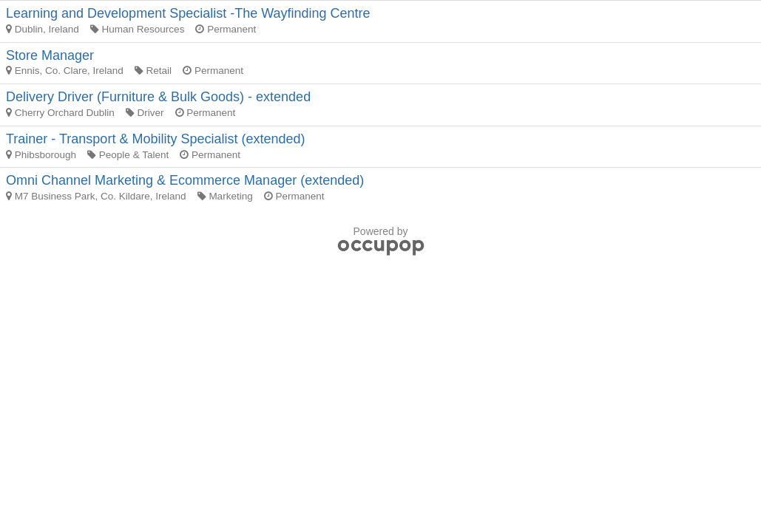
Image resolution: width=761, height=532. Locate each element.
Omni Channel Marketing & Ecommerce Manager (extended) (185, 180)
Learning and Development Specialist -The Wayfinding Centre (188, 13)
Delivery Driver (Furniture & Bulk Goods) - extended (158, 97)
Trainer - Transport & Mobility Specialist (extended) (156, 139)
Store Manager (50, 55)
